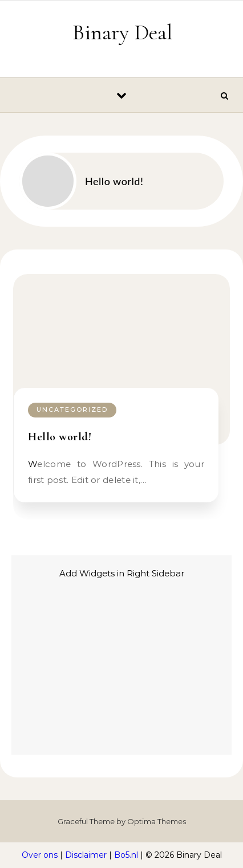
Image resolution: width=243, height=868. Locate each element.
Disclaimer (86, 855)
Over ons (40, 855)
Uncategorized (72, 410)
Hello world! (60, 437)
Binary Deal (122, 32)
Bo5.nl (126, 855)
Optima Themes (157, 821)
